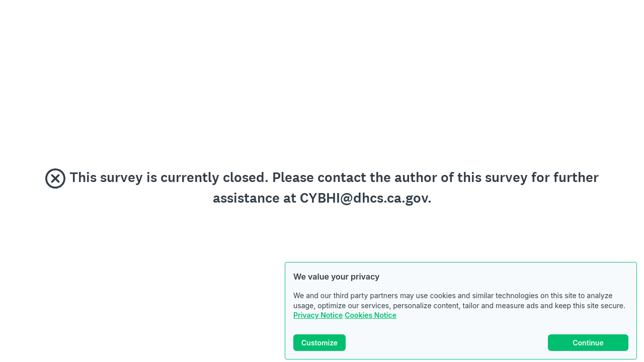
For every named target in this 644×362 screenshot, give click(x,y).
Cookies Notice (371, 315)
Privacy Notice (318, 315)
